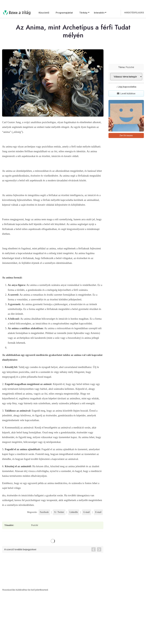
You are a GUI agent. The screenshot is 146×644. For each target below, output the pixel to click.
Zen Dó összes (126, 135)
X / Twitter (59, 512)
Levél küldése (126, 93)
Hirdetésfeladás (134, 13)
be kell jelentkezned (38, 590)
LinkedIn (74, 512)
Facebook (44, 512)
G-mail (87, 512)
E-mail (98, 512)
